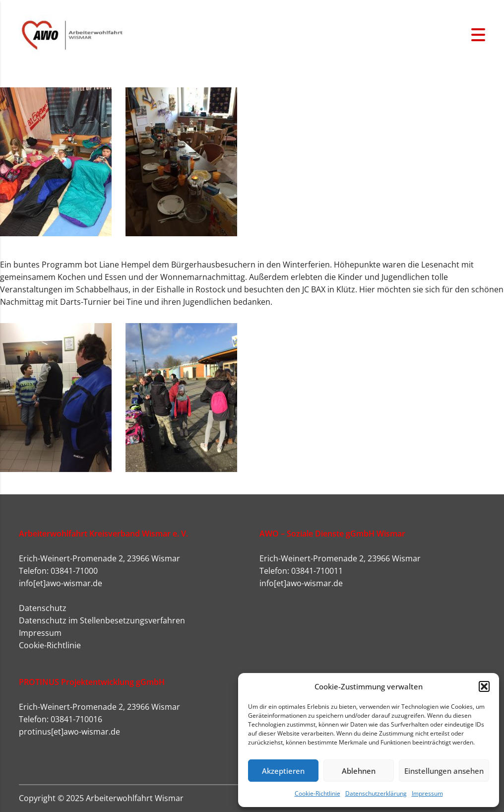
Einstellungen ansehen (444, 771)
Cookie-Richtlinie (317, 793)
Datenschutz (43, 608)
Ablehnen (359, 771)
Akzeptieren (283, 771)
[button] (484, 686)
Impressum (427, 793)
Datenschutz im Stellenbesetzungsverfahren (102, 620)
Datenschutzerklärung (376, 793)
